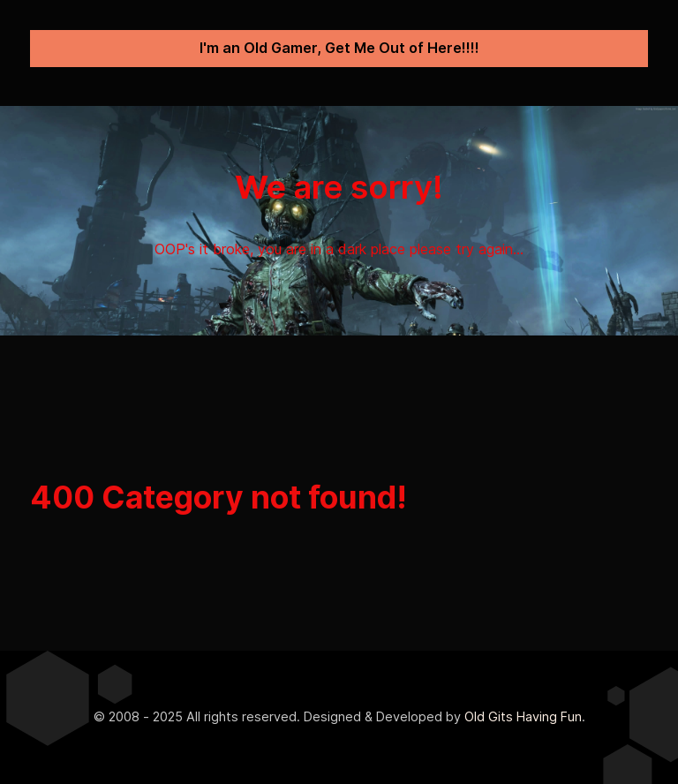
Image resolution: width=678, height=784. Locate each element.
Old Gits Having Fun (523, 716)
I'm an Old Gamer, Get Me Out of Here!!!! (339, 48)
